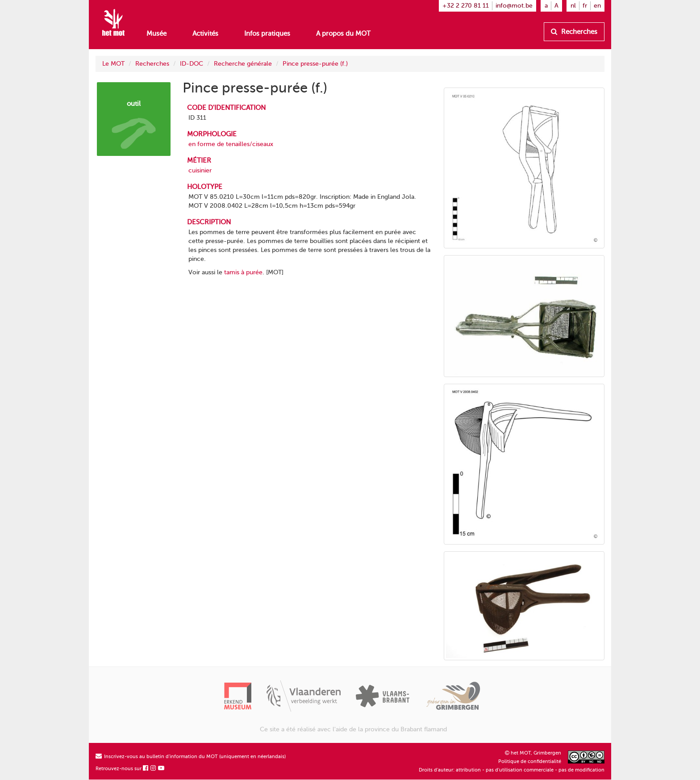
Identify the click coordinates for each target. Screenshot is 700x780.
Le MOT (113, 64)
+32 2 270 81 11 (466, 6)
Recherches (574, 32)
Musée (156, 34)
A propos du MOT (343, 34)
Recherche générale (243, 64)
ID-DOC (192, 64)
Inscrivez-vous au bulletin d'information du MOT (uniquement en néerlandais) (191, 757)
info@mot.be (514, 6)
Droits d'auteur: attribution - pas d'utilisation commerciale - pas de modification (512, 770)
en (597, 6)
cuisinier (200, 170)
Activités (205, 34)
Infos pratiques (267, 34)
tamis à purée (243, 272)
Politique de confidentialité (530, 761)
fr (585, 6)
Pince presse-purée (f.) (315, 64)
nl (573, 6)
